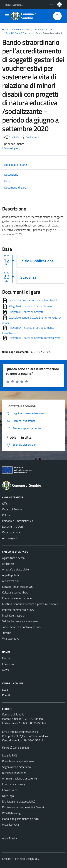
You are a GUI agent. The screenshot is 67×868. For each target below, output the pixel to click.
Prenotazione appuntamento (19, 761)
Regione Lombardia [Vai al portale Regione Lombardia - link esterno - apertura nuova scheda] (14, 5)
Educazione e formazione (17, 598)
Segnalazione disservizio (16, 767)
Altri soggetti (10, 538)
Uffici (5, 504)
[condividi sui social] (11, 137)
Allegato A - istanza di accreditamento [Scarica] (31, 306)
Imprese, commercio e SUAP (19, 610)
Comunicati (9, 664)
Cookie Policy (10, 790)
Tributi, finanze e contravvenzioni (22, 627)
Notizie (6, 658)
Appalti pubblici (11, 575)
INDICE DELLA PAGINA (33, 165)
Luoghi (6, 690)
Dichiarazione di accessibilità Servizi (23, 807)
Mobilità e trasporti (13, 615)
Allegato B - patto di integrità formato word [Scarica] (34, 338)
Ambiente (8, 564)
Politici (6, 515)
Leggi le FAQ (10, 755)
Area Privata (9, 838)
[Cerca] (57, 16)
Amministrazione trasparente (19, 778)
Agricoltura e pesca (13, 558)
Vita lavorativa (11, 638)
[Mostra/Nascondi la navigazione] (7, 16)
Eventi (6, 695)
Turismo (7, 633)
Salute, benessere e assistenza (20, 621)
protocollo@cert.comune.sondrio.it (28, 736)
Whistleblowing (11, 813)
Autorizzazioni (10, 581)
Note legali (9, 796)
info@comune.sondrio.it (24, 732)
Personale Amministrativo (18, 521)
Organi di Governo (13, 509)
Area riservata (10, 824)
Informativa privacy (14, 784)
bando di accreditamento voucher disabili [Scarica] (33, 300)
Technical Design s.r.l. (26, 859)
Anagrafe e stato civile (15, 569)
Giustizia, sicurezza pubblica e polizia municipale (30, 604)
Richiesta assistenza (14, 773)
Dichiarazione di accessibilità (19, 801)
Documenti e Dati (12, 527)
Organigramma (11, 532)
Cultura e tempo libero (15, 592)
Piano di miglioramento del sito (20, 819)
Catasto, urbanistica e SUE (18, 587)
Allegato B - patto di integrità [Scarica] (26, 312)
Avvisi (6, 670)
